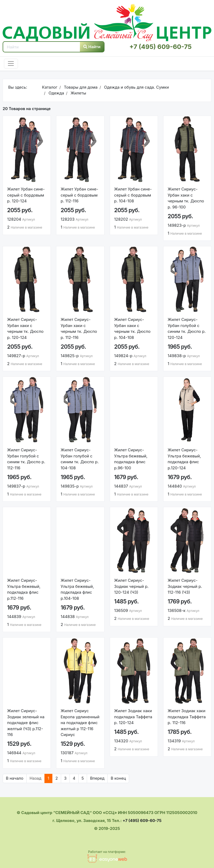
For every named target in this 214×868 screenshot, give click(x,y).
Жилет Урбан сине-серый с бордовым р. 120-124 (26, 195)
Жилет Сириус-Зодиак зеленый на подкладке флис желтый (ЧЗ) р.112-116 (26, 723)
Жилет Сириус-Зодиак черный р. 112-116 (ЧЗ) (185, 586)
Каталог (50, 87)
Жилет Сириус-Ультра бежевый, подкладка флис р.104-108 (77, 589)
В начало (15, 778)
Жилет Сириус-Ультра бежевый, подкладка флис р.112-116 (24, 589)
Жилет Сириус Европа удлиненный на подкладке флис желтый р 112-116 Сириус (80, 723)
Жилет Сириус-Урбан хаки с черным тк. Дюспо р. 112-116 (79, 328)
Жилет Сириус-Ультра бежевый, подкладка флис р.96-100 (131, 459)
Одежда (56, 93)
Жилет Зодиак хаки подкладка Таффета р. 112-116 (187, 717)
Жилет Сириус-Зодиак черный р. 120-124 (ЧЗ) (131, 586)
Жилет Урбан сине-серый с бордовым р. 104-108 (133, 195)
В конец (118, 778)
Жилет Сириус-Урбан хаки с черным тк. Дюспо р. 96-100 (186, 198)
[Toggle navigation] (11, 64)
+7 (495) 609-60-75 (160, 47)
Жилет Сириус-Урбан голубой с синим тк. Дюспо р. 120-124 (187, 328)
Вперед (97, 778)
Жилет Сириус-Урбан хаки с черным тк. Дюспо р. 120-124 (25, 328)
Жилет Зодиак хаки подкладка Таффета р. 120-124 (133, 717)
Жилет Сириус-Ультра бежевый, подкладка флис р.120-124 (184, 459)
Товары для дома (80, 87)
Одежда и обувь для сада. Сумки (136, 87)
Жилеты (78, 93)
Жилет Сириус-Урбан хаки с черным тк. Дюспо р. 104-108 (132, 328)
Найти (92, 47)
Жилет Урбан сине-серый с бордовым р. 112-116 (79, 195)
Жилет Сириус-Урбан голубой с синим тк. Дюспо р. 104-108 (80, 459)
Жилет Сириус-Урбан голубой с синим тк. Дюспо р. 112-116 (26, 459)
